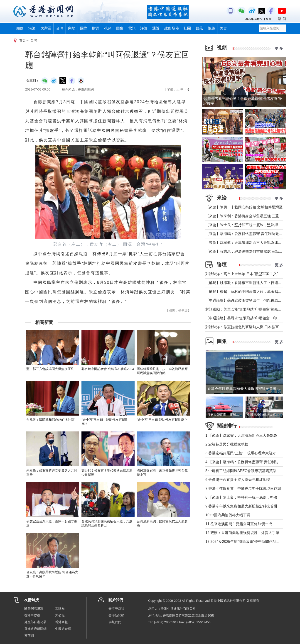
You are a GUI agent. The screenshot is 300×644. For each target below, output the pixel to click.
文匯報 (60, 608)
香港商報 (61, 622)
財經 (96, 28)
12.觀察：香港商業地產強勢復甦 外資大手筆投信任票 (250, 533)
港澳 (32, 28)
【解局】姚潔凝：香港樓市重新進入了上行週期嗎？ (247, 283)
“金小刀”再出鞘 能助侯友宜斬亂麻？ (162, 420)
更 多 (279, 48)
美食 (223, 28)
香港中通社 (116, 608)
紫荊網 (29, 636)
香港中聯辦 (32, 615)
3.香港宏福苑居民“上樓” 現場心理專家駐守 (241, 453)
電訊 (132, 28)
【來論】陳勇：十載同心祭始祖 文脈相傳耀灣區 (244, 207)
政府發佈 (172, 28)
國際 (84, 28)
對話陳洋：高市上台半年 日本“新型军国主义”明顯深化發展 (252, 274)
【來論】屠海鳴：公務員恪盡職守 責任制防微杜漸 (246, 234)
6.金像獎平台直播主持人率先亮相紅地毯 (238, 480)
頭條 (20, 28)
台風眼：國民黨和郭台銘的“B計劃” (51, 420)
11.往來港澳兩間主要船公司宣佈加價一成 (239, 524)
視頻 (108, 28)
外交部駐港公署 (35, 622)
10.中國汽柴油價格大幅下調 (228, 515)
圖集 (120, 28)
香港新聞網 (116, 615)
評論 (144, 28)
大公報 (60, 615)
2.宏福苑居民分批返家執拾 (227, 444)
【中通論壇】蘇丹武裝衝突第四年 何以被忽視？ (245, 300)
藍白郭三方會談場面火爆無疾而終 (50, 369)
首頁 (22, 40)
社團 (187, 28)
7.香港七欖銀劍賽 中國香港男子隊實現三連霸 (243, 489)
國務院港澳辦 (34, 608)
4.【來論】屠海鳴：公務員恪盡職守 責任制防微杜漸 (247, 462)
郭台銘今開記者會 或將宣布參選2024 (108, 369)
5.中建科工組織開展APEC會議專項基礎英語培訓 (245, 471)
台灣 (60, 28)
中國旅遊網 (63, 629)
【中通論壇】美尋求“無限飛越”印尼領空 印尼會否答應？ (252, 318)
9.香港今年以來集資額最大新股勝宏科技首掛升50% (249, 506)
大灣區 (46, 28)
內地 (72, 28)
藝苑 (199, 28)
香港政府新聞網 (35, 629)
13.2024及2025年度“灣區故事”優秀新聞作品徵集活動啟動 (252, 542)
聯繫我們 (115, 622)
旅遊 (211, 28)
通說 (156, 28)
